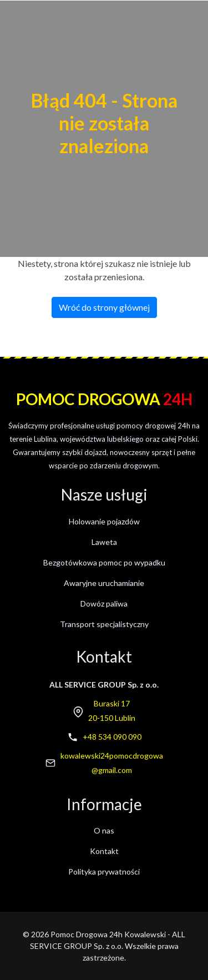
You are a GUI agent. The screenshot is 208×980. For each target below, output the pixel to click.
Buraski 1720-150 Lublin (112, 711)
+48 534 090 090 (112, 737)
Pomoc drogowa (104, 399)
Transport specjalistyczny (104, 624)
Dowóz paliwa (104, 603)
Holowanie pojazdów (104, 521)
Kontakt (104, 851)
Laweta (104, 542)
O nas (104, 830)
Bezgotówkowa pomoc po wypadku (104, 562)
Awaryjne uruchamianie (104, 583)
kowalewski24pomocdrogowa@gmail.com (112, 763)
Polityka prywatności (104, 872)
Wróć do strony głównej (104, 307)
